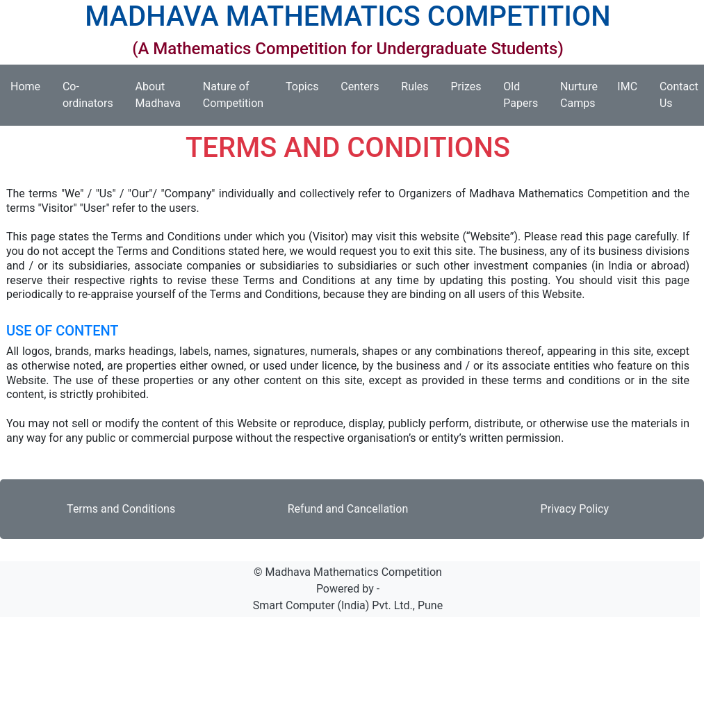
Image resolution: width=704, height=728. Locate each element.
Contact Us (679, 95)
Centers (365, 86)
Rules (420, 86)
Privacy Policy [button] (575, 509)
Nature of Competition (239, 95)
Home (31, 86)
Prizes (471, 86)
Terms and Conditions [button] (121, 509)
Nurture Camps (583, 95)
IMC (633, 86)
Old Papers (526, 95)
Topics (308, 86)
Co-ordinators (93, 95)
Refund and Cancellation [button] (348, 509)
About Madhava (164, 95)
